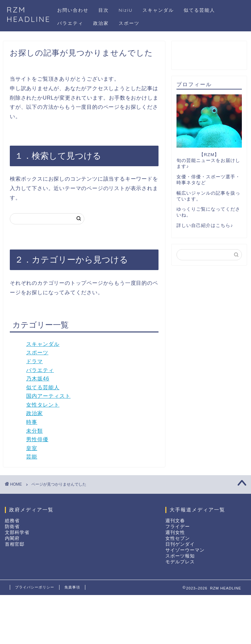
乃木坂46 (38, 379)
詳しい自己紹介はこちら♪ (205, 225)
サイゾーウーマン (185, 550)
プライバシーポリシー (35, 587)
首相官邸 (15, 544)
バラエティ (70, 23)
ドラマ (34, 361)
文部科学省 (17, 532)
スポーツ (129, 23)
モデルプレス (180, 562)
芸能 (32, 457)
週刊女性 (175, 532)
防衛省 (12, 527)
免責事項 (72, 587)
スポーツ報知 (180, 556)
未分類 (34, 431)
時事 (32, 422)
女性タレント (43, 405)
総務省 (12, 521)
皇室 (32, 448)
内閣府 (12, 538)
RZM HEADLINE (29, 14)
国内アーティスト (48, 396)
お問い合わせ (73, 10)
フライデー (178, 527)
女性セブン (178, 538)
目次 (104, 10)
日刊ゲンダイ (180, 544)
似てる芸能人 (199, 10)
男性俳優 (37, 439)
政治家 (101, 23)
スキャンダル (158, 10)
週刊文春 (175, 521)
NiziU (126, 10)
